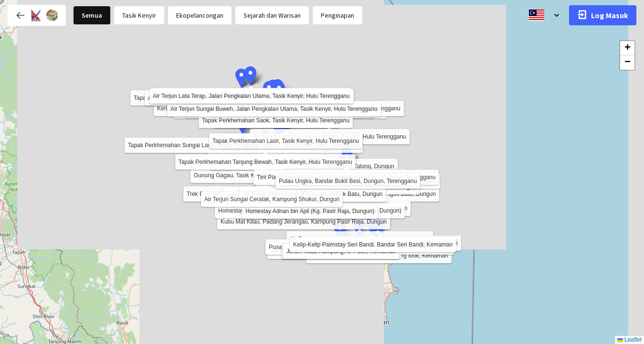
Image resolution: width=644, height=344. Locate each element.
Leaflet (629, 340)
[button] (279, 129)
